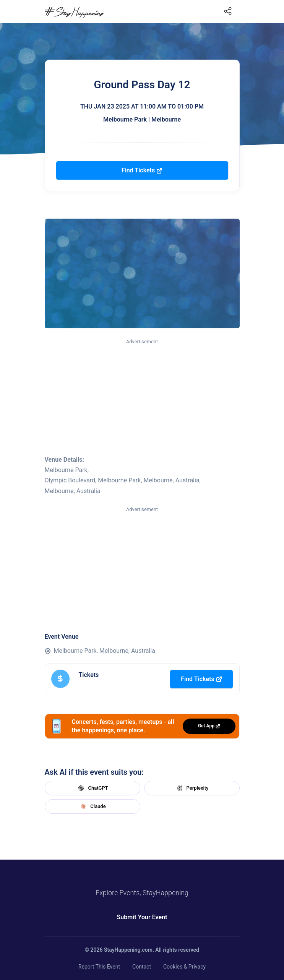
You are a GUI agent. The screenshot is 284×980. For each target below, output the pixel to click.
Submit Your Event (142, 917)
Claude (92, 806)
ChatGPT (92, 788)
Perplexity (192, 788)
